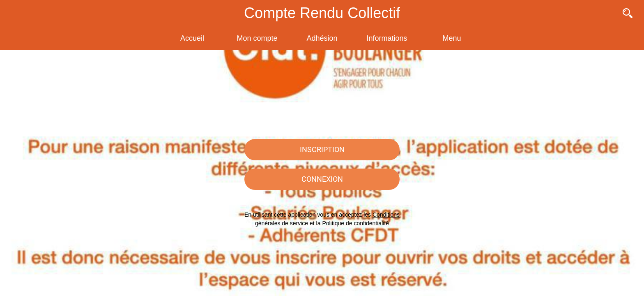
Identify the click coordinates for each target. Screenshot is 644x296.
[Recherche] (628, 13)
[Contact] (606, 13)
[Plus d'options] (452, 38)
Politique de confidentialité (355, 223)
